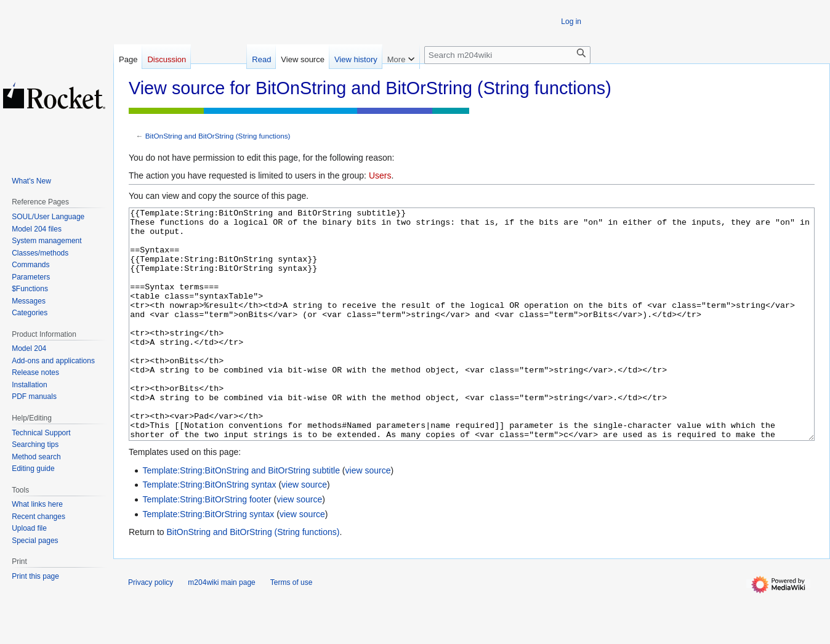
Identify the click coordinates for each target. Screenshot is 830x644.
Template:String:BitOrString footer (207, 545)
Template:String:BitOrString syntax (208, 560)
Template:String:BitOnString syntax (209, 531)
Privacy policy (151, 629)
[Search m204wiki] (507, 55)
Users (380, 175)
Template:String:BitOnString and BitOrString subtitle (241, 517)
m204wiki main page (221, 629)
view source (368, 517)
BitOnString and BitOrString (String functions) (218, 136)
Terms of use (292, 629)
